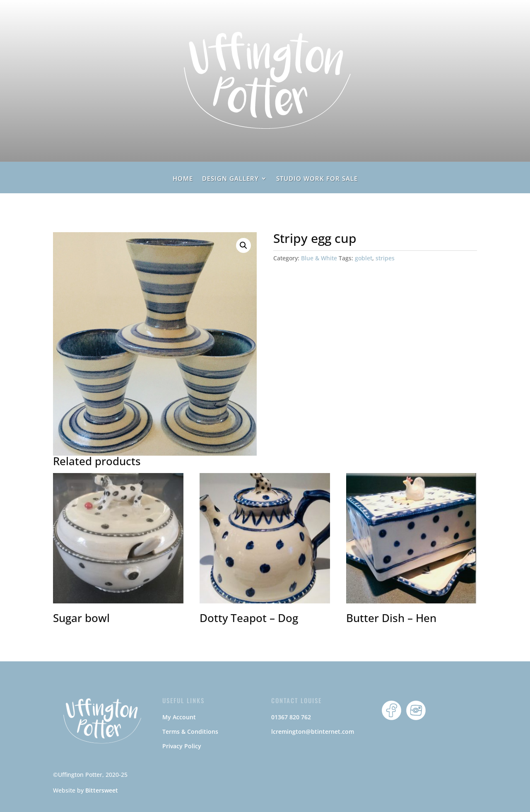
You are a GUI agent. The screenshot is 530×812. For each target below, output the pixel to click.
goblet (364, 258)
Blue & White (319, 258)
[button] (243, 245)
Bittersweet (102, 790)
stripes (385, 258)
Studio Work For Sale (317, 179)
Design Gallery (230, 179)
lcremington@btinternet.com (313, 732)
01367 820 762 (291, 717)
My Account (179, 717)
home (183, 179)
